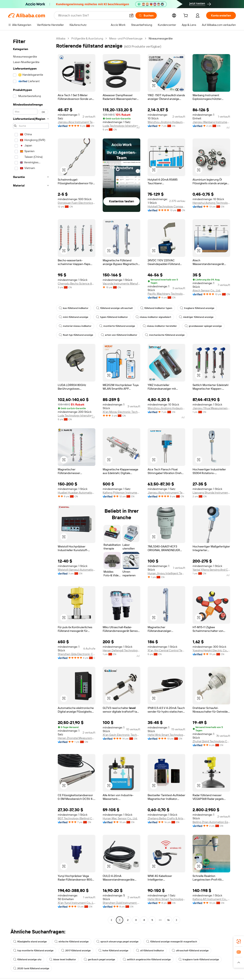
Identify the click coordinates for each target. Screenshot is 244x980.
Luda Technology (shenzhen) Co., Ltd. (121, 126)
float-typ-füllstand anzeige (77, 335)
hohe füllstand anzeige (115, 951)
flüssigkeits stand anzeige (31, 942)
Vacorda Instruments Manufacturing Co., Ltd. (121, 283)
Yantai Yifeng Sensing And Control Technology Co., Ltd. (211, 570)
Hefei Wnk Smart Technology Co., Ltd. (166, 735)
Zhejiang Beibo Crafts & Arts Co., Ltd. (166, 818)
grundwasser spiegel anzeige (205, 326)
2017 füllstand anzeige (77, 951)
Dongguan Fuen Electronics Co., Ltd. (77, 203)
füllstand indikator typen (158, 308)
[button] (130, 15)
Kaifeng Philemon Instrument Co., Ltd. (121, 492)
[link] (239, 941)
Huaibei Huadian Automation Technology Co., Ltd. (77, 492)
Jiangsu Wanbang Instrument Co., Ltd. (211, 122)
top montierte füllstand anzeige (34, 951)
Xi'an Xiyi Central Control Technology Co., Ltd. (166, 650)
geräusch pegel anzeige (101, 959)
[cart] (186, 16)
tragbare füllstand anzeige (200, 308)
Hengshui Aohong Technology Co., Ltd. (211, 203)
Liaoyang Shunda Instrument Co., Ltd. (211, 492)
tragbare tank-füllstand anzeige (203, 959)
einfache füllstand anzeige (73, 942)
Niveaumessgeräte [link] (166, 38)
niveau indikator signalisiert (156, 317)
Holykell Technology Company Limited (166, 206)
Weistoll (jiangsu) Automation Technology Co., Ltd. (77, 570)
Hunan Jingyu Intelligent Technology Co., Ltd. (166, 573)
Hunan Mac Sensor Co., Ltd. (121, 818)
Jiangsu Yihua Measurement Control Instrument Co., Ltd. (211, 408)
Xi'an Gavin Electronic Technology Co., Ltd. (121, 735)
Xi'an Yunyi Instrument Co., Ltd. (77, 903)
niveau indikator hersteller (161, 326)
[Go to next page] (176, 920)
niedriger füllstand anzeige (200, 317)
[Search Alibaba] (91, 15)
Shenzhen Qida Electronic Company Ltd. (77, 654)
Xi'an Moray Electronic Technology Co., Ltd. (121, 412)
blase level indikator (64, 959)
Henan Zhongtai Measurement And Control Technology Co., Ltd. (77, 738)
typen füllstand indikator (113, 317)
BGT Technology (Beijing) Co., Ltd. (77, 818)
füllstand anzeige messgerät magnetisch (176, 942)
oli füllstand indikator (153, 951)
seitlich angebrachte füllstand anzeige (150, 959)
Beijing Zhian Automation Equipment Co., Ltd (211, 822)
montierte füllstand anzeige (118, 326)
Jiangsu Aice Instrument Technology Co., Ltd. (77, 122)
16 (168, 920)
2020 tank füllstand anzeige (32, 968)
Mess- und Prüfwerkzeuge (129, 38)
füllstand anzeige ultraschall (116, 308)
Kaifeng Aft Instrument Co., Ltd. (211, 899)
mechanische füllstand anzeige (168, 335)
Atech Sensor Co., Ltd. (208, 290)
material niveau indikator (75, 326)
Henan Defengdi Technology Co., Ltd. (121, 650)
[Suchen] (145, 15)
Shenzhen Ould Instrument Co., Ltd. (121, 903)
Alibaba (61, 38)
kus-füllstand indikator (74, 308)
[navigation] (31, 480)
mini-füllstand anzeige (74, 317)
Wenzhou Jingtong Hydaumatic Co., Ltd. (166, 122)
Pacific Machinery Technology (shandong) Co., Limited (166, 294)
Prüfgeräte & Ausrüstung (89, 38)
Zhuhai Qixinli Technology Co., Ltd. (211, 741)
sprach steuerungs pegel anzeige (120, 942)
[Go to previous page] (111, 920)
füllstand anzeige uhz (28, 959)
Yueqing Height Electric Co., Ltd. (211, 650)
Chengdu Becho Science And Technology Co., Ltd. (77, 283)
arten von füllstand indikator (121, 335)
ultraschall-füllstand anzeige (194, 951)
